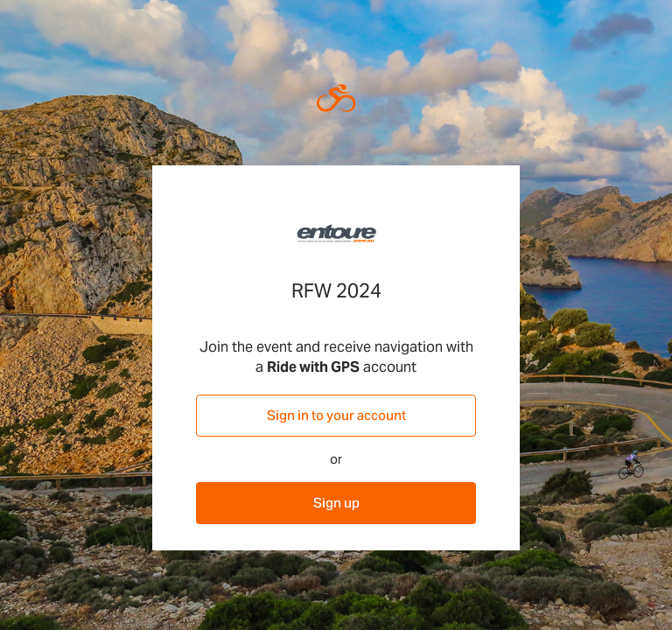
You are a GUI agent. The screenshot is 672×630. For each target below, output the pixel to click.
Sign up (336, 503)
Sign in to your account (336, 415)
